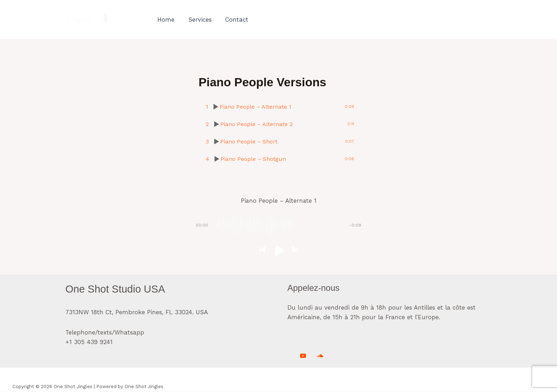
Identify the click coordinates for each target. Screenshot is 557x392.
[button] (262, 251)
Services (198, 20)
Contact (233, 20)
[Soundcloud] (320, 356)
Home (165, 20)
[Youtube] (303, 356)
